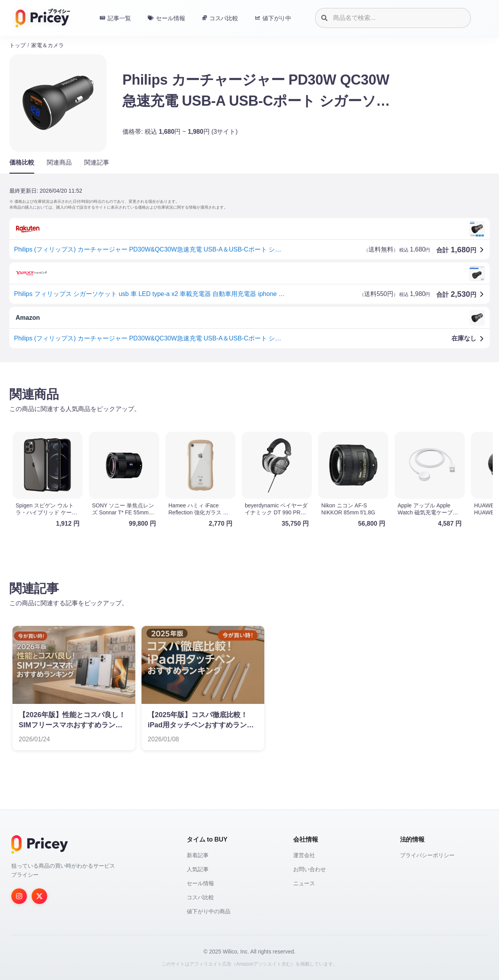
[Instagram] (19, 896)
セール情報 (200, 883)
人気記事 (198, 869)
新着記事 (198, 855)
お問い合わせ (310, 869)
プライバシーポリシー (427, 855)
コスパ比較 (200, 897)
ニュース (304, 883)
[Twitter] (39, 896)
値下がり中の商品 (209, 911)
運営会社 (304, 855)
